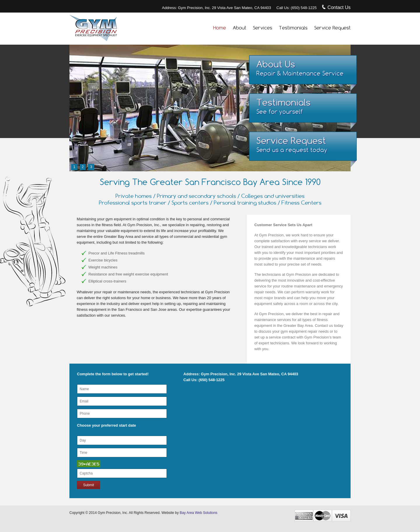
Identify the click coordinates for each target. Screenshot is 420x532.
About (239, 28)
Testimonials (293, 28)
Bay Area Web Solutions (198, 513)
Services (262, 28)
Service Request (332, 28)
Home (220, 28)
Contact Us (336, 7)
